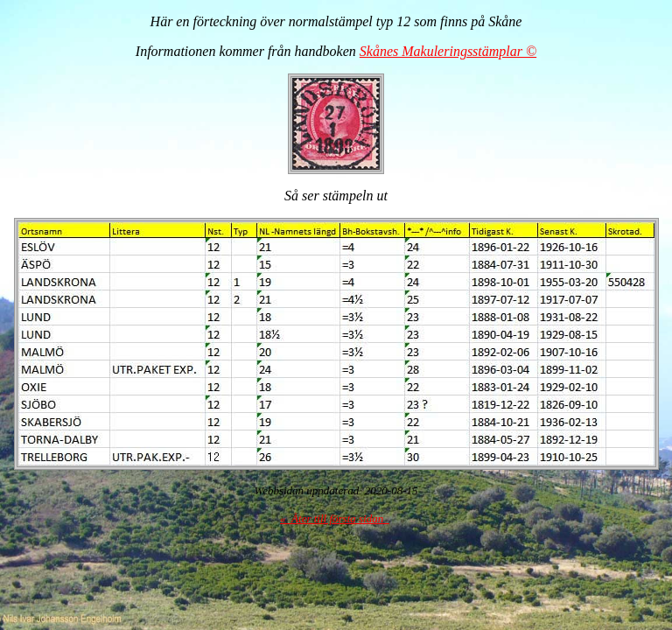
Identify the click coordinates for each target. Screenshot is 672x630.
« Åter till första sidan (335, 518)
